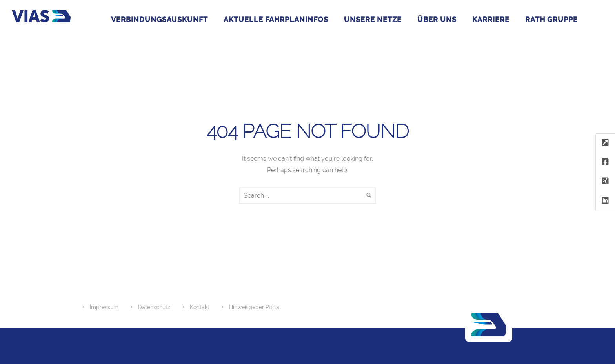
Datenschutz (154, 307)
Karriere (491, 19)
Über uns (437, 19)
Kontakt (200, 307)
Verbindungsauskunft (159, 19)
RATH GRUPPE (551, 19)
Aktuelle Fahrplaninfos (276, 19)
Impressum (104, 307)
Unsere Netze (373, 19)
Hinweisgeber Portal (255, 307)
